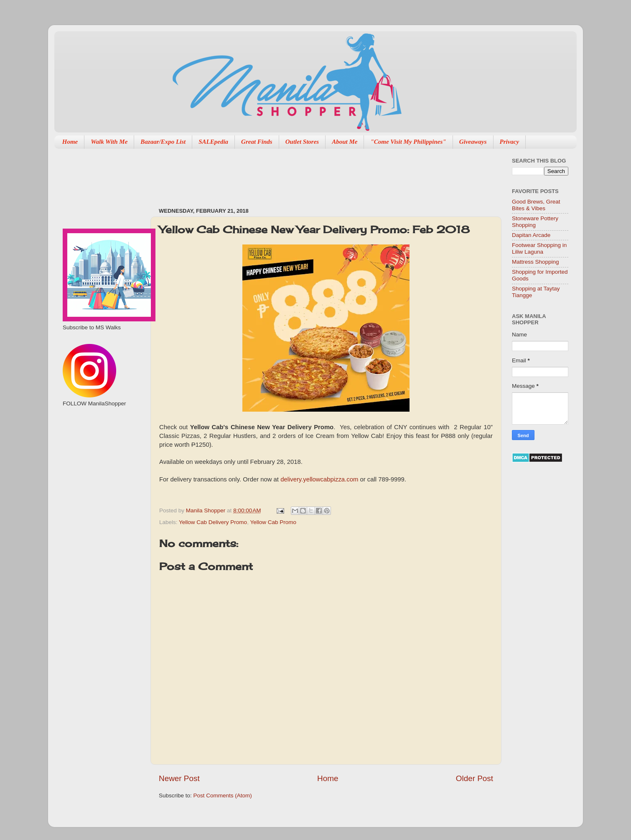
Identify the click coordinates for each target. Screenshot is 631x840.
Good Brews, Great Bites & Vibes (536, 205)
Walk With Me (109, 142)
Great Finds (257, 142)
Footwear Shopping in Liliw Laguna (539, 248)
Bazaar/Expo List (163, 142)
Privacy (510, 142)
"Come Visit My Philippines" (408, 142)
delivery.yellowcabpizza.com (319, 479)
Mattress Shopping (536, 262)
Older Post (475, 778)
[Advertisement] (311, 174)
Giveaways (473, 142)
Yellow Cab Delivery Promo (213, 522)
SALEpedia (213, 142)
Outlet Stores (302, 142)
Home (70, 142)
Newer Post (179, 778)
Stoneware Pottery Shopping (535, 222)
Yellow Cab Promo (273, 522)
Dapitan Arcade (531, 235)
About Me (345, 142)
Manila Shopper (206, 510)
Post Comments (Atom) (223, 795)
